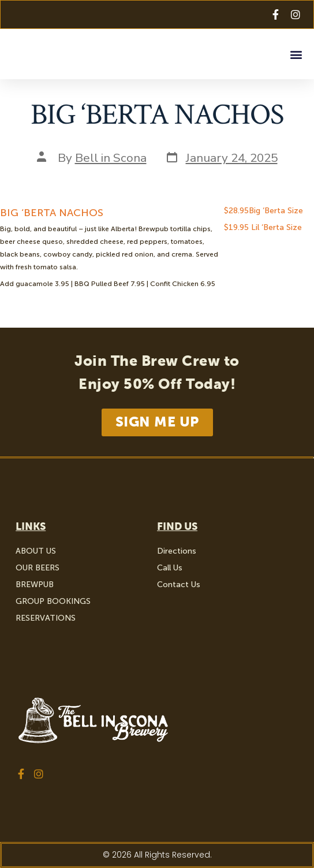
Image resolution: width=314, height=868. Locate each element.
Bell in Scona (111, 158)
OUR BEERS (38, 568)
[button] (296, 54)
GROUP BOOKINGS (53, 601)
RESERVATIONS (46, 618)
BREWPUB (35, 585)
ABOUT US (36, 551)
